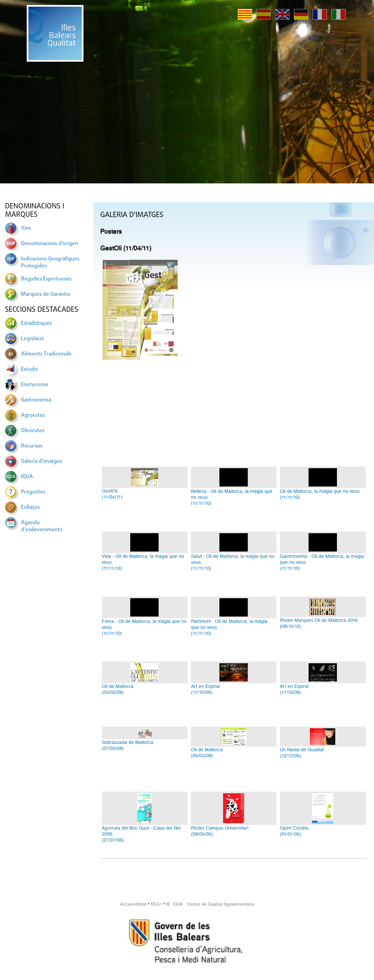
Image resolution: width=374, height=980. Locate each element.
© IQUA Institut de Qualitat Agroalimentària (210, 904)
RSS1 (157, 904)
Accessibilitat (133, 904)
